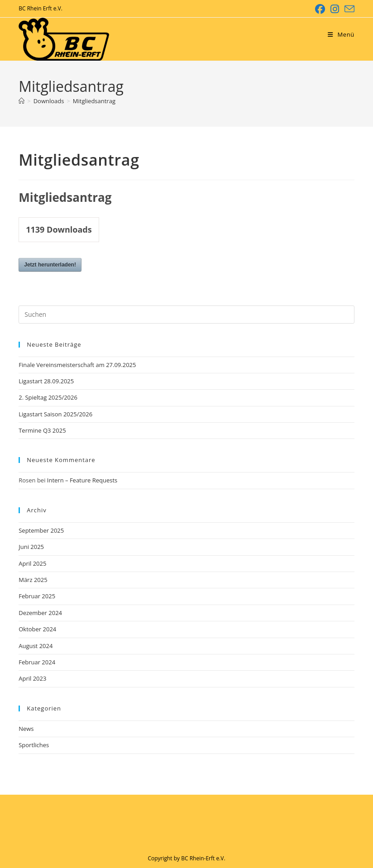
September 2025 (41, 530)
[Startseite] (22, 101)
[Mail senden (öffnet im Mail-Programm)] (348, 9)
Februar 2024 (37, 662)
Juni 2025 (31, 547)
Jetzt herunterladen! (50, 265)
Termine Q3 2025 (42, 430)
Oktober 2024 (37, 629)
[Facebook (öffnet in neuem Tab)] (320, 9)
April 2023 (32, 678)
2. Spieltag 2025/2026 (48, 397)
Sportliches (34, 745)
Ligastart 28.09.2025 (46, 381)
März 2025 (33, 580)
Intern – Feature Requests (82, 480)
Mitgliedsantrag (94, 101)
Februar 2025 (37, 596)
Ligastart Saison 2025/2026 (55, 414)
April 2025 (32, 563)
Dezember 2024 (40, 613)
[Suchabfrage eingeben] (186, 315)
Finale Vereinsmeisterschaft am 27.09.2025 (77, 365)
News (26, 729)
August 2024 (36, 646)
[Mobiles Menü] (341, 34)
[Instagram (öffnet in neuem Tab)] (335, 9)
